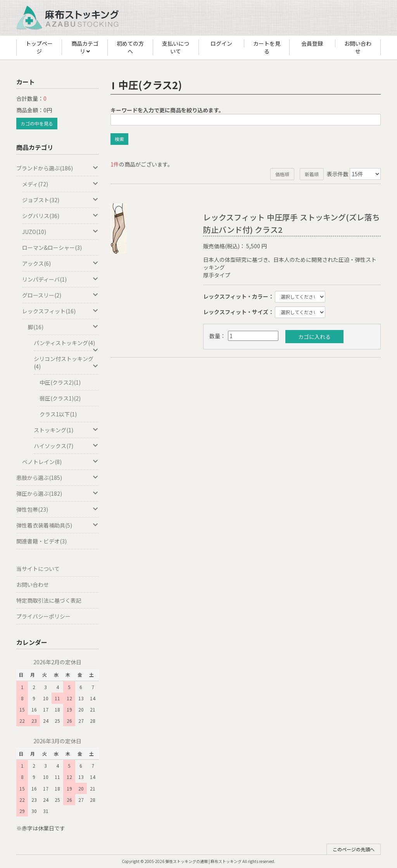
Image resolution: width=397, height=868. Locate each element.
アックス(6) (60, 263)
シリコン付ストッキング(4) (66, 363)
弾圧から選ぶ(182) (58, 493)
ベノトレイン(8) (60, 462)
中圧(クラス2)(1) (60, 382)
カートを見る (267, 47)
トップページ (39, 47)
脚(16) (63, 327)
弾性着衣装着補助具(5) (58, 525)
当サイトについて (38, 569)
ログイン (221, 43)
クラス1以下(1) (58, 414)
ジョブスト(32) (60, 200)
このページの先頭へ (354, 849)
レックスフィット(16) (60, 311)
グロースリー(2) (60, 295)
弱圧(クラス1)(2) (60, 398)
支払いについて (176, 47)
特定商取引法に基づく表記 (49, 600)
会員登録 (312, 43)
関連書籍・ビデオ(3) (41, 541)
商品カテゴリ (85, 48)
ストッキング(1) (66, 430)
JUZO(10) (60, 232)
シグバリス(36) (60, 216)
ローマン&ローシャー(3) (52, 248)
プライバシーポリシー (43, 616)
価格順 (282, 174)
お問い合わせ (358, 47)
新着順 (312, 174)
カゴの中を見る (37, 123)
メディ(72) (60, 184)
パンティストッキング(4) (66, 345)
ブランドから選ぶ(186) (58, 168)
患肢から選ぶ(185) (58, 478)
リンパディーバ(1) (60, 279)
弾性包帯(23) (58, 509)
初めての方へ (130, 47)
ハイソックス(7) (66, 446)
